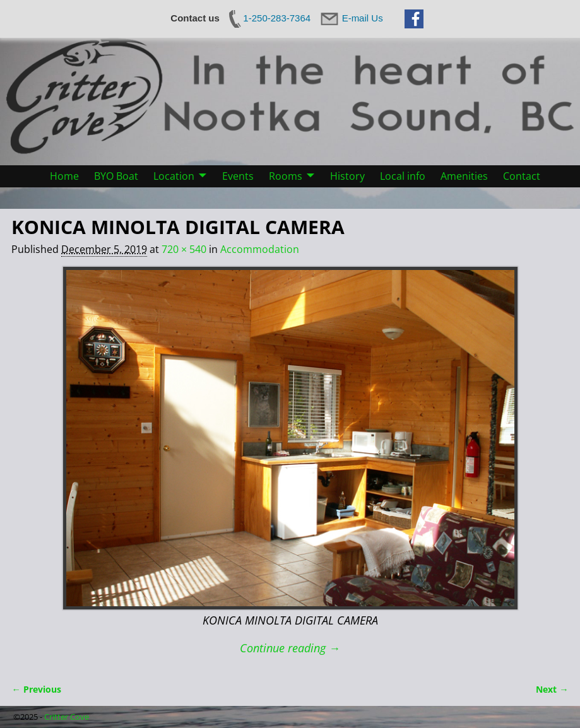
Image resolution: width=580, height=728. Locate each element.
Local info (403, 176)
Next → (552, 689)
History (347, 176)
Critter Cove (67, 717)
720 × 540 (184, 249)
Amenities (464, 176)
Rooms (286, 176)
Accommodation (260, 249)
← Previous (36, 689)
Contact (522, 176)
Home (64, 176)
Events (238, 176)
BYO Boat (116, 176)
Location (174, 176)
